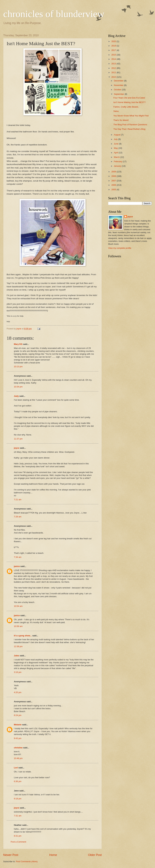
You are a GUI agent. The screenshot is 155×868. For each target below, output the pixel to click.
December (119, 81)
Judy (16, 396)
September (119, 94)
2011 (114, 72)
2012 (114, 68)
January (118, 166)
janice (17, 566)
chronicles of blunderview (54, 14)
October (118, 90)
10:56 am (18, 626)
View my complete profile (120, 248)
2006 (114, 185)
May (116, 148)
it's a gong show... (23, 636)
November (119, 85)
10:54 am (18, 606)
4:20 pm (18, 692)
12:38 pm (18, 646)
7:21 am (18, 500)
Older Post (95, 855)
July (116, 139)
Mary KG (18, 344)
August (117, 135)
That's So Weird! (121, 120)
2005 (114, 190)
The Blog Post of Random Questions (130, 125)
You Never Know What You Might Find (131, 116)
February (118, 161)
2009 (114, 172)
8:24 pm (18, 715)
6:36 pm (18, 781)
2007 (114, 181)
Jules (17, 656)
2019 (114, 46)
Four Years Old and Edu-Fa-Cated (129, 98)
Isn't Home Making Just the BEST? (129, 102)
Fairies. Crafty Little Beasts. (126, 107)
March (117, 157)
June (116, 144)
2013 (114, 64)
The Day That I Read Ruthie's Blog (129, 129)
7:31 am (18, 816)
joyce (17, 448)
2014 (114, 59)
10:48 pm (18, 758)
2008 (114, 176)
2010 (114, 77)
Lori (16, 768)
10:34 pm (18, 387)
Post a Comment (18, 842)
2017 (114, 50)
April (116, 153)
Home (53, 855)
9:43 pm (18, 738)
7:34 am (18, 557)
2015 (114, 55)
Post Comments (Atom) (27, 861)
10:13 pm (18, 367)
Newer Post (11, 855)
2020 (114, 41)
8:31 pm (18, 836)
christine (18, 748)
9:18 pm (18, 799)
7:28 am (18, 517)
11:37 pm (18, 439)
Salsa (116, 111)
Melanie (18, 725)
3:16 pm (18, 672)
